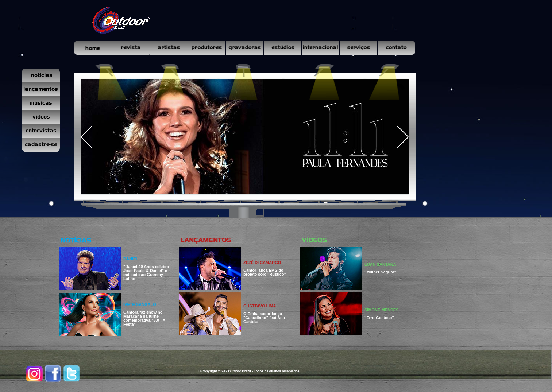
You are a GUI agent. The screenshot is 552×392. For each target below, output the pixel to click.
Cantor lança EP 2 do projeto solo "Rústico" (265, 272)
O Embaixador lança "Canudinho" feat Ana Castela (264, 318)
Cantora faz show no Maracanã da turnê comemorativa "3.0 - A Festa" (144, 318)
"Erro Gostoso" (379, 318)
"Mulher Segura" (380, 272)
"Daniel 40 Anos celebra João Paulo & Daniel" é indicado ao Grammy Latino (146, 273)
